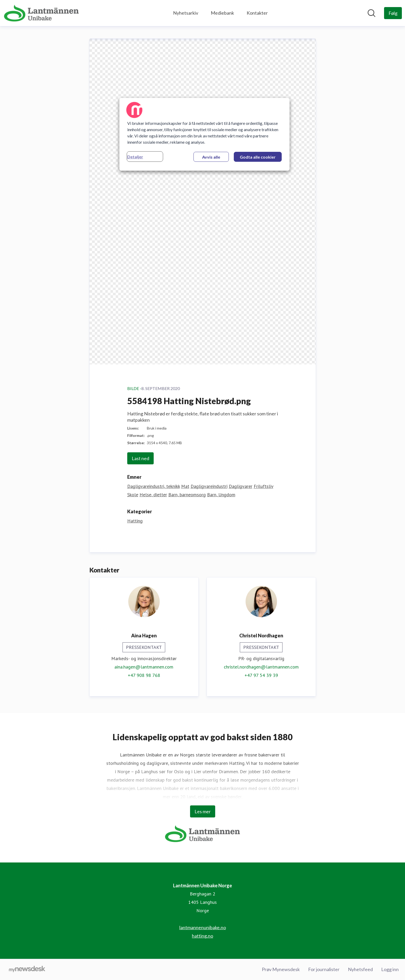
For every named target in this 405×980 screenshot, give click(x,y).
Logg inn (390, 969)
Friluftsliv (263, 486)
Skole (133, 495)
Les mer (203, 811)
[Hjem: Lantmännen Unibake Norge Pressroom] (41, 13)
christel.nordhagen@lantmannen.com (261, 667)
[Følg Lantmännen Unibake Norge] (393, 13)
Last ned (140, 458)
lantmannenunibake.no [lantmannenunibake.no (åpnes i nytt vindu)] (203, 927)
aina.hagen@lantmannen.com (144, 667)
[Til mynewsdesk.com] (27, 970)
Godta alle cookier (258, 157)
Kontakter (257, 13)
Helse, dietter (153, 495)
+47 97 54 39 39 (261, 675)
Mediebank (222, 13)
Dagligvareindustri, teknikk (154, 486)
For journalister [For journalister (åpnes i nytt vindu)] (324, 969)
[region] (204, 134)
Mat (185, 486)
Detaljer (135, 157)
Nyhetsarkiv (186, 13)
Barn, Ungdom (221, 495)
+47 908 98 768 (144, 675)
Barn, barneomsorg (187, 495)
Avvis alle (211, 157)
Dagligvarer (241, 486)
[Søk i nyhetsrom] (371, 13)
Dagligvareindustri (209, 486)
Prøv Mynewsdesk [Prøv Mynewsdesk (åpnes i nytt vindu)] (281, 969)
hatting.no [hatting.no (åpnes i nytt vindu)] (202, 936)
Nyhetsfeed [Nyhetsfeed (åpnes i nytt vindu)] (360, 969)
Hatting (135, 521)
